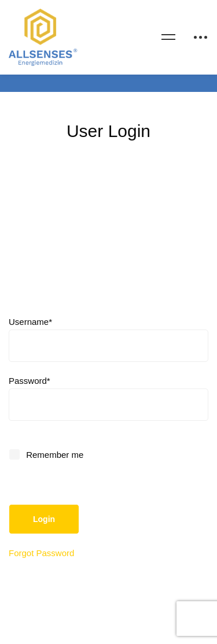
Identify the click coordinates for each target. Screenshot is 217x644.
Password (30, 381)
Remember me (47, 455)
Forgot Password (41, 553)
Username (30, 322)
